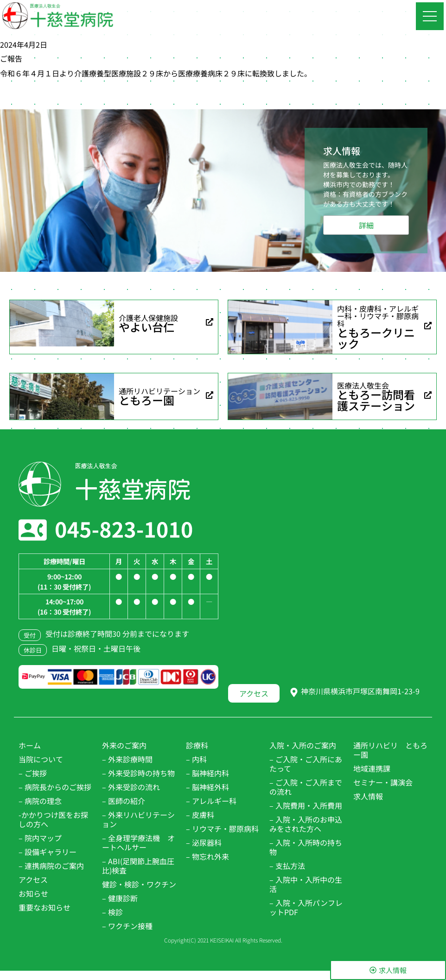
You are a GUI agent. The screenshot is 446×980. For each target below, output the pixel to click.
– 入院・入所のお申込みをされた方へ (306, 824)
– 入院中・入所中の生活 (306, 884)
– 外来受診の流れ (131, 787)
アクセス (33, 879)
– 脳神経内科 (207, 773)
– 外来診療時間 (127, 759)
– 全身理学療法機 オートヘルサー (138, 842)
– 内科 (196, 759)
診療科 (197, 745)
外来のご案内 (124, 745)
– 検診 (112, 912)
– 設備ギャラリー (48, 852)
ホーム (30, 745)
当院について (41, 759)
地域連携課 (372, 768)
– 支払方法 (287, 866)
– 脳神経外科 (207, 787)
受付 (30, 635)
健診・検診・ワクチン (139, 884)
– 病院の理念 (40, 801)
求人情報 (368, 796)
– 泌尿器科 (204, 842)
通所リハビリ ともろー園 (390, 750)
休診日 (33, 650)
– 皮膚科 (200, 815)
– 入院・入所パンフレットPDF (306, 907)
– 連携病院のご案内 (51, 866)
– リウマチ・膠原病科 (222, 829)
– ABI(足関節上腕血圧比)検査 (138, 866)
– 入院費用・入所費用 (306, 805)
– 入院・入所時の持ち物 (306, 847)
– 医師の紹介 (124, 801)
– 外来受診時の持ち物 (138, 773)
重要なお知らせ (45, 907)
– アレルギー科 (211, 801)
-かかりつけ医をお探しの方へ (53, 819)
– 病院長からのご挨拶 (55, 787)
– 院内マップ (40, 838)
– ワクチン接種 (127, 926)
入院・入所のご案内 (303, 745)
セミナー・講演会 (383, 782)
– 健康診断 (120, 898)
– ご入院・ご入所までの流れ (306, 787)
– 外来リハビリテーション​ (138, 819)
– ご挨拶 (33, 773)
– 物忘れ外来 (207, 856)
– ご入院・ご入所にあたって (306, 764)
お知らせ (33, 893)
